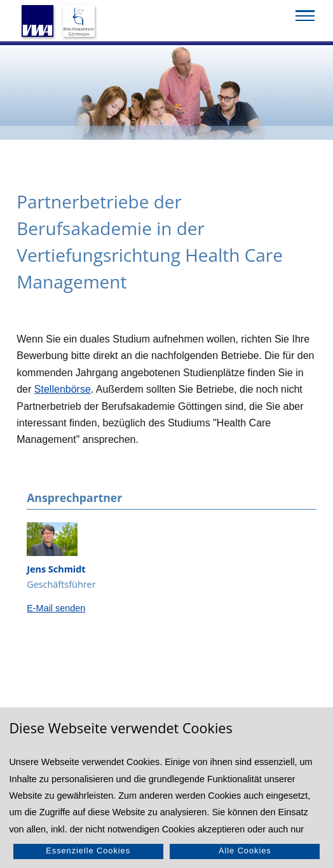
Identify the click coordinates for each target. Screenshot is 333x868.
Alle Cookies (245, 851)
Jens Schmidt (56, 569)
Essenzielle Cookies (88, 851)
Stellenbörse (63, 389)
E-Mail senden (56, 608)
